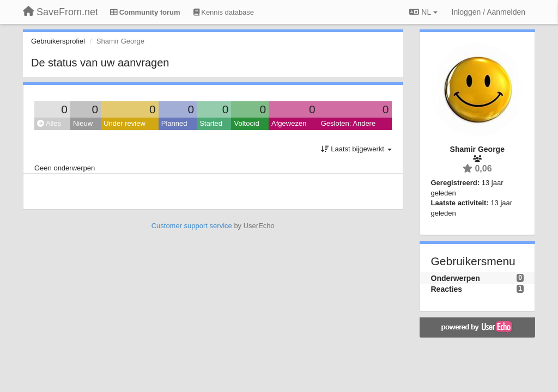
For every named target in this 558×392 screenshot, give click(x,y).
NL (423, 12)
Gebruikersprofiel (58, 41)
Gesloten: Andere (348, 123)
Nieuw (83, 123)
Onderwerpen (456, 278)
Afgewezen (289, 123)
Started (211, 123)
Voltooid (246, 123)
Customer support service (192, 226)
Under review (125, 123)
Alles (49, 123)
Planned (174, 123)
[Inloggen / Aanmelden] (489, 12)
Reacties (447, 289)
